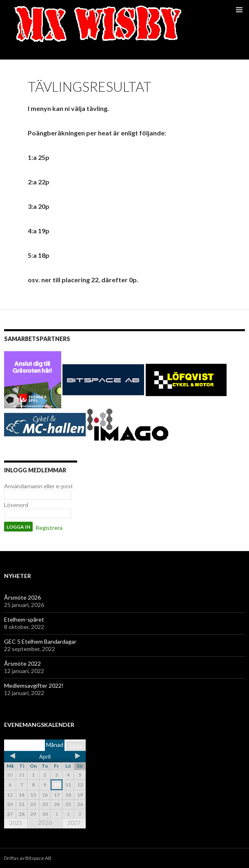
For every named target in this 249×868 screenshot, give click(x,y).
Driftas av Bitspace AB (28, 858)
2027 (74, 823)
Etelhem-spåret (24, 619)
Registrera (49, 528)
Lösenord (16, 505)
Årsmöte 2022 (22, 663)
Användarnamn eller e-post (39, 486)
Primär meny (239, 10)
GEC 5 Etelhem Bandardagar (40, 641)
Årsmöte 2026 (22, 597)
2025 (16, 823)
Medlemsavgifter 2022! (34, 685)
